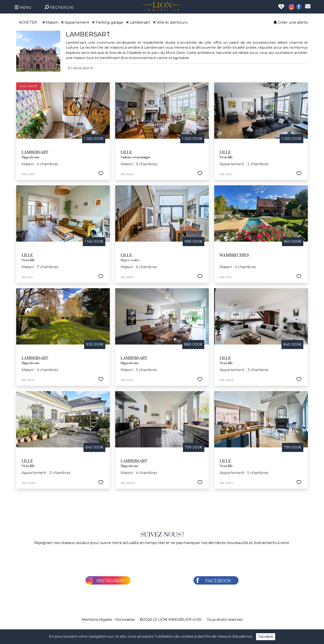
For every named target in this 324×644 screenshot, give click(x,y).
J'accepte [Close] (266, 637)
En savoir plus (80, 68)
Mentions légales (97, 620)
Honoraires (125, 620)
